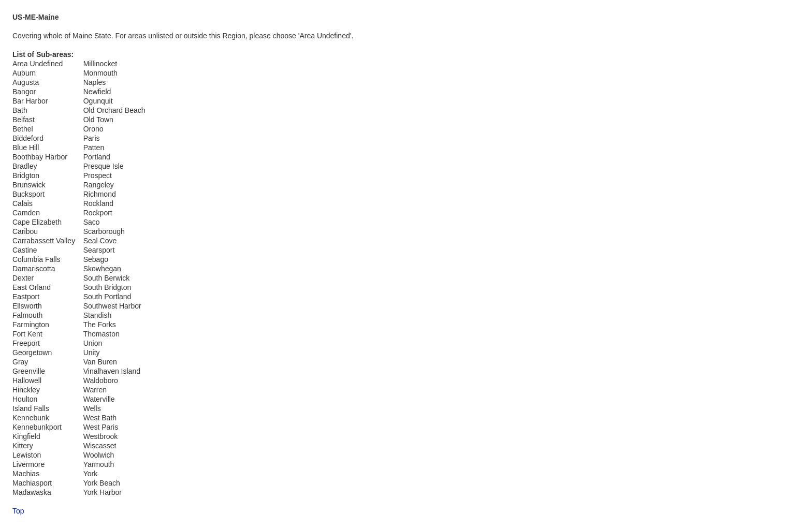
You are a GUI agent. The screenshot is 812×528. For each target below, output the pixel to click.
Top (18, 511)
